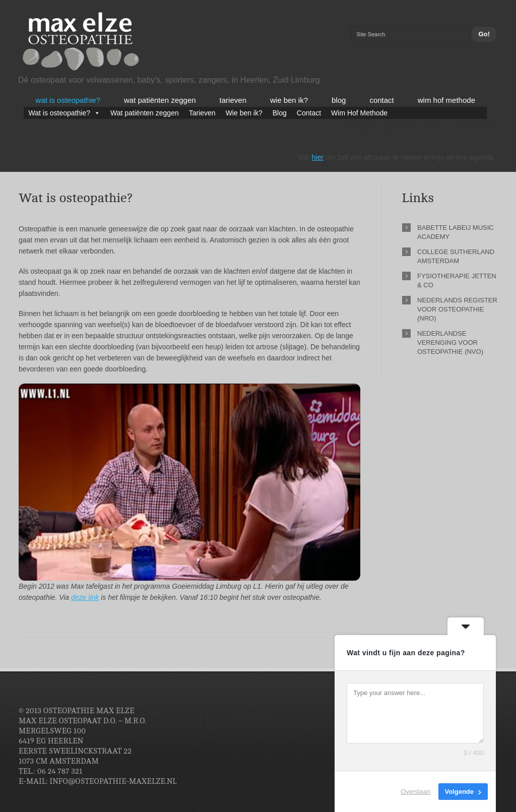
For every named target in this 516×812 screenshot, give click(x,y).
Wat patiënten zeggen (160, 100)
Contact (381, 100)
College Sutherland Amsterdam (456, 256)
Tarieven (233, 100)
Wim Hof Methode (446, 100)
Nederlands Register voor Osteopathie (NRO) (457, 309)
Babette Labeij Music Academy (456, 232)
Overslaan (415, 792)
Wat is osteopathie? (68, 100)
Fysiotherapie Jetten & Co (457, 280)
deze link (85, 597)
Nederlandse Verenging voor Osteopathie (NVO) (450, 342)
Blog (339, 100)
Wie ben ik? (289, 100)
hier (318, 157)
